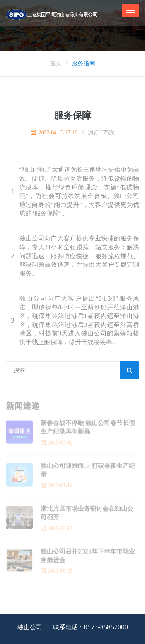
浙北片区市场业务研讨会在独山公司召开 (87, 514)
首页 (56, 63)
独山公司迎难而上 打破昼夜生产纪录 (88, 471)
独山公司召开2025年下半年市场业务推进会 (88, 556)
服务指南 (84, 63)
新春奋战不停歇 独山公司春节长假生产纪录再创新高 (88, 428)
